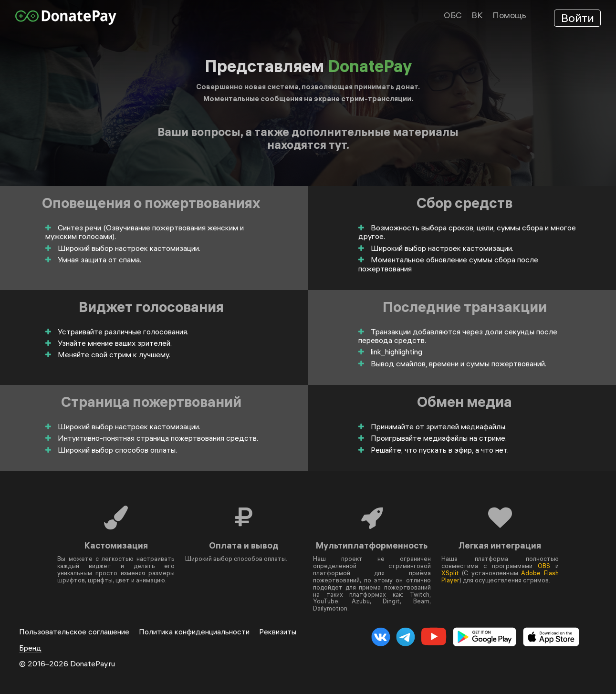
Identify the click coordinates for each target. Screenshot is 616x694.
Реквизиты (278, 632)
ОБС (453, 15)
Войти (578, 18)
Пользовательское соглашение (74, 632)
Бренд (30, 648)
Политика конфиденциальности (194, 632)
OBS (544, 566)
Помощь (509, 15)
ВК (477, 15)
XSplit (450, 573)
